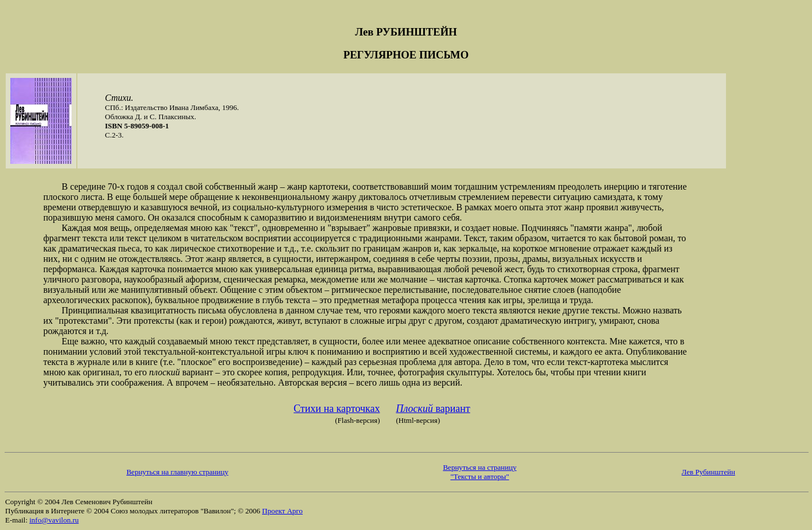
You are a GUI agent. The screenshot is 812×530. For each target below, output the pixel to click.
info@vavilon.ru (54, 520)
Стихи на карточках (337, 409)
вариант (433, 409)
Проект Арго (282, 511)
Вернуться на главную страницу (177, 472)
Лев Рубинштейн (708, 472)
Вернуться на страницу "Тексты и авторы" (479, 472)
